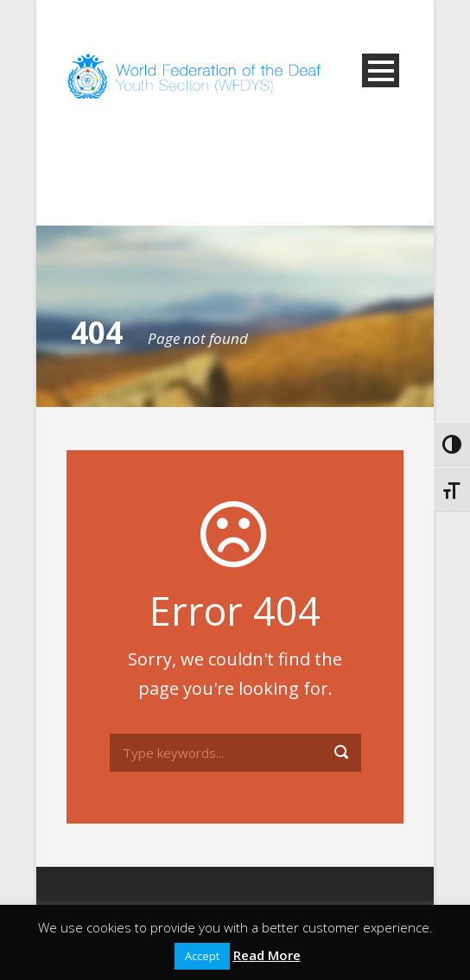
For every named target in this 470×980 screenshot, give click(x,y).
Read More (267, 955)
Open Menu (381, 70)
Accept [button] (202, 956)
